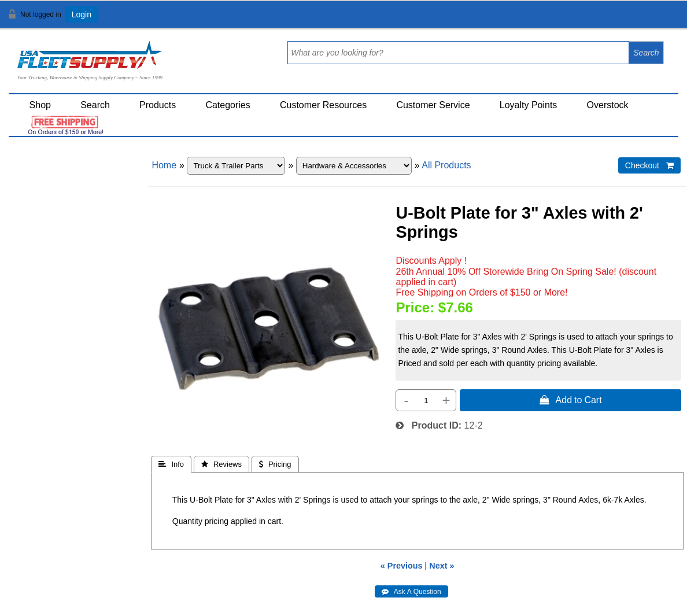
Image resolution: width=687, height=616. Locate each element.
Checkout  (649, 165)
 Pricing (275, 464)
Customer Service (433, 105)
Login (82, 14)
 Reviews (221, 464)
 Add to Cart (571, 400)
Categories (228, 105)
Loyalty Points (529, 105)
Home (164, 165)
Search (95, 105)
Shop (40, 105)
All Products (446, 165)
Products (158, 105)
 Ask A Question (411, 592)
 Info (171, 464)
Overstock (608, 105)
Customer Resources (323, 105)
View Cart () (642, 19)
